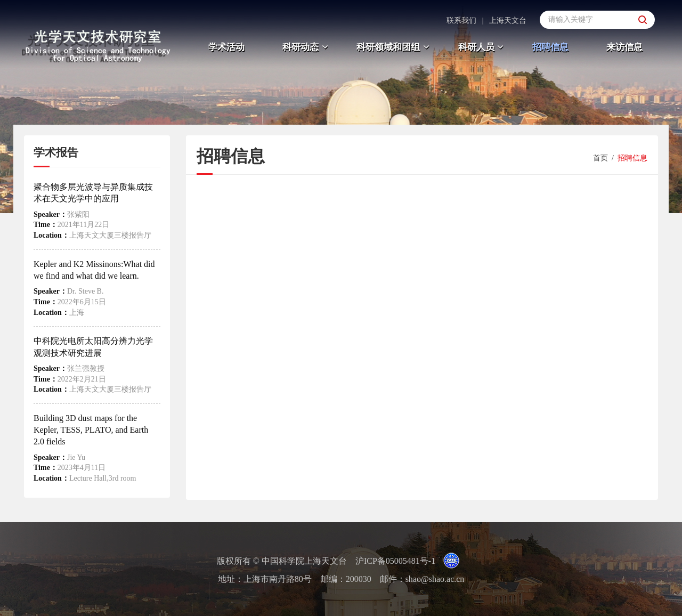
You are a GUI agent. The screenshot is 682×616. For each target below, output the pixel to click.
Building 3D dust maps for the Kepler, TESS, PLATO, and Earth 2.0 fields (91, 430)
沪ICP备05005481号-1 (395, 561)
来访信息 (624, 47)
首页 (600, 158)
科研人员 (482, 47)
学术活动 (226, 47)
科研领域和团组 (394, 47)
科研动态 (307, 47)
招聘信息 (550, 47)
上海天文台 (508, 21)
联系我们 (461, 21)
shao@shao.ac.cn (435, 579)
